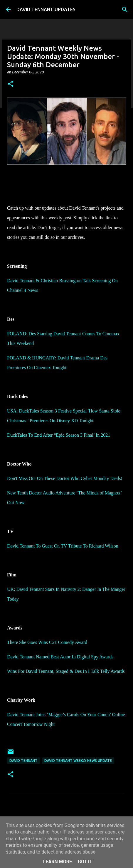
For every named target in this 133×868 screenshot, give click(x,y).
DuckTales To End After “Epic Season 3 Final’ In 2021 (59, 435)
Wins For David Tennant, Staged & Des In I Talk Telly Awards (66, 671)
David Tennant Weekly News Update (78, 761)
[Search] (125, 9)
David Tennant (23, 761)
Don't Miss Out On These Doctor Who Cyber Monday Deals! (65, 478)
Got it (85, 862)
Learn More (58, 862)
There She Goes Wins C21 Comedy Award (47, 642)
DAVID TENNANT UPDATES (46, 9)
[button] (11, 84)
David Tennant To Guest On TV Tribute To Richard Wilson (63, 546)
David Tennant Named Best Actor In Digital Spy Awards (60, 657)
